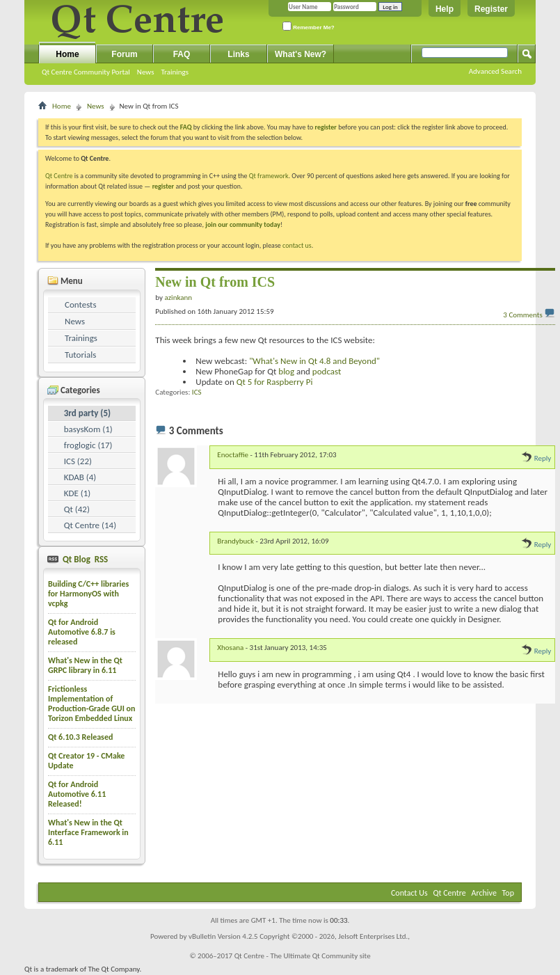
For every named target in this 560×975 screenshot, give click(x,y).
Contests (81, 304)
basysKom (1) (88, 429)
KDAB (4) (80, 477)
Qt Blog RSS (84, 559)
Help (445, 9)
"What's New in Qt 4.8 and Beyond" (314, 361)
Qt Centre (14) (90, 525)
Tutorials (80, 355)
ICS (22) (78, 461)
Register (491, 9)
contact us (297, 245)
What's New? (301, 54)
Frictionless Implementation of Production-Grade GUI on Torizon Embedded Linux (92, 704)
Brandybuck (235, 541)
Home (67, 54)
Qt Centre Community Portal (86, 72)
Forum (124, 54)
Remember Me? (309, 26)
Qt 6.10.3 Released (80, 737)
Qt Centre (59, 176)
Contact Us (409, 893)
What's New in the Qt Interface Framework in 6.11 (88, 832)
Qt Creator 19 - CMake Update (86, 761)
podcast (327, 371)
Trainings (175, 72)
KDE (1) (78, 493)
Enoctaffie (233, 455)
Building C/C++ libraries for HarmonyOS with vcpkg (88, 594)
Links (238, 54)
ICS (197, 392)
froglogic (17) (88, 445)
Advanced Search (495, 71)
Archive (484, 893)
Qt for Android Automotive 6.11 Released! (77, 794)
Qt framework (269, 176)
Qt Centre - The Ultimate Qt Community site (303, 956)
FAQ (182, 54)
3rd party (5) (87, 413)
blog (286, 371)
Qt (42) (77, 509)
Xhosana (230, 648)
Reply (536, 458)
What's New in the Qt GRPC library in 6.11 (85, 665)
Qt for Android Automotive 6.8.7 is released (82, 632)
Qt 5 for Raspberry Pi (275, 382)
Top (508, 893)
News (146, 72)
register (163, 186)
